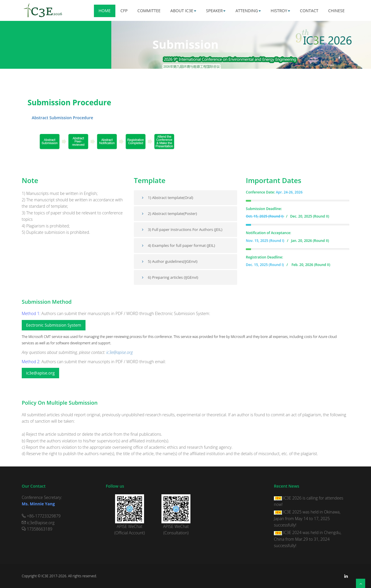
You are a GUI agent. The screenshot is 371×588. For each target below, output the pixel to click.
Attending (248, 11)
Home (105, 11)
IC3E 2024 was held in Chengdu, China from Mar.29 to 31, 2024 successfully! (308, 539)
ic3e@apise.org (120, 352)
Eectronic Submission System (54, 325)
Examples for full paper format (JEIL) (184, 245)
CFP (124, 11)
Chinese (336, 11)
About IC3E (183, 11)
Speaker (216, 11)
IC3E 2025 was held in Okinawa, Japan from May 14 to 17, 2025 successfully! (307, 518)
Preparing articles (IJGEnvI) (175, 277)
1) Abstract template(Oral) (167, 198)
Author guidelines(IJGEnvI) (175, 261)
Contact (309, 11)
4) (146, 245)
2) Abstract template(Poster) (172, 214)
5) (146, 261)
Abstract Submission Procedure (60, 118)
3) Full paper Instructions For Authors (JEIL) (185, 229)
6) (146, 277)
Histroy (280, 11)
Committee (149, 11)
